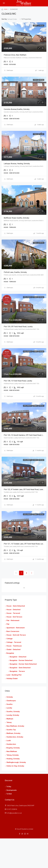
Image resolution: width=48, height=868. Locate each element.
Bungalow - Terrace (17, 671)
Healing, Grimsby (13, 759)
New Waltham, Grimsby (15, 726)
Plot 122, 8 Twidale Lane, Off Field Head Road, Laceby (24, 489)
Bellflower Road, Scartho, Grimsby (17, 218)
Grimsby (10, 697)
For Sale (41, 26)
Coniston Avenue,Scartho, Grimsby (17, 109)
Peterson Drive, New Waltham (15, 55)
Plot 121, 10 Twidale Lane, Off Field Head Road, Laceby (25, 544)
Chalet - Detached (13, 650)
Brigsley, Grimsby (13, 748)
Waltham (10, 719)
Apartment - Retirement (16, 628)
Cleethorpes (10, 70)
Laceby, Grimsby (13, 715)
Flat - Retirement (13, 620)
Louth (9, 741)
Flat (8, 624)
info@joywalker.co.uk (14, 813)
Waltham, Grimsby (13, 733)
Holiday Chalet (12, 679)
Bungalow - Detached (18, 657)
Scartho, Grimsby (13, 712)
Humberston (11, 744)
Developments (28, 297)
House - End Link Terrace (16, 635)
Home (6, 9)
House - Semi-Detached (16, 606)
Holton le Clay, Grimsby (15, 766)
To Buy (35, 26)
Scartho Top (11, 730)
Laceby (9, 708)
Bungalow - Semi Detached (20, 668)
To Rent (9, 794)
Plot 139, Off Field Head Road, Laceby (18, 327)
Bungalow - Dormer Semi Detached (23, 664)
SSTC (42, 188)
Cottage (9, 639)
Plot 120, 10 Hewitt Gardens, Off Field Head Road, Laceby (26, 435)
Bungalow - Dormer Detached (21, 660)
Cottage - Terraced (14, 642)
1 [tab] (25, 589)
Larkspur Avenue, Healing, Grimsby (17, 164)
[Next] (32, 573)
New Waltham (12, 751)
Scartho (9, 704)
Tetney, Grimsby (13, 755)
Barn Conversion (13, 631)
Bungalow (10, 653)
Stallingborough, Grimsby (16, 762)
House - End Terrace (14, 617)
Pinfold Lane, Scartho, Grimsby (15, 272)
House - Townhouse (14, 646)
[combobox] (14, 19)
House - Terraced (13, 613)
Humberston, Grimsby (15, 737)
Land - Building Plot (14, 675)
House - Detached (13, 610)
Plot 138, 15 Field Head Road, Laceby (18, 381)
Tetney (9, 722)
